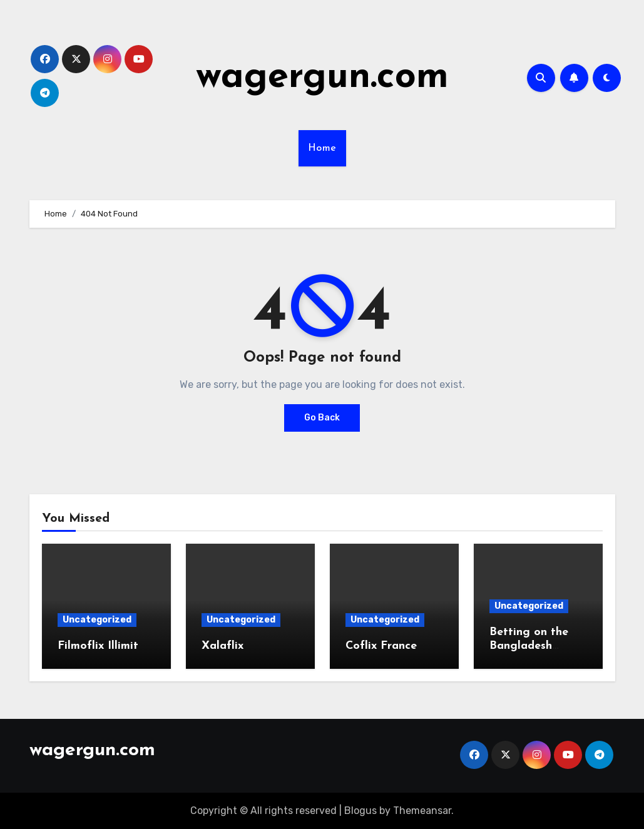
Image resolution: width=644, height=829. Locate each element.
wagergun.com (322, 78)
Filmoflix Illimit (98, 646)
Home (322, 148)
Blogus (360, 811)
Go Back (322, 418)
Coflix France (381, 646)
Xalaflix (222, 646)
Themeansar (422, 811)
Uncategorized (97, 620)
